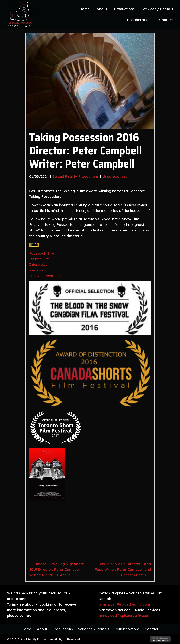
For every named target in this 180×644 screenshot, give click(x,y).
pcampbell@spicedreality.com (124, 604)
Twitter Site (39, 259)
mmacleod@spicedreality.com (125, 616)
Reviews (36, 270)
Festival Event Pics (45, 276)
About (42, 629)
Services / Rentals (94, 629)
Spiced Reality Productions (76, 176)
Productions (63, 629)
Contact (152, 629)
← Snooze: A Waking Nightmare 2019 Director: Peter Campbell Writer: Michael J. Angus (57, 569)
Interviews (38, 265)
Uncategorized (115, 176)
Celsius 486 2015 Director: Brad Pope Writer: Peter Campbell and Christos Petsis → (123, 569)
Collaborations (127, 629)
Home (27, 629)
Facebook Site (42, 253)
